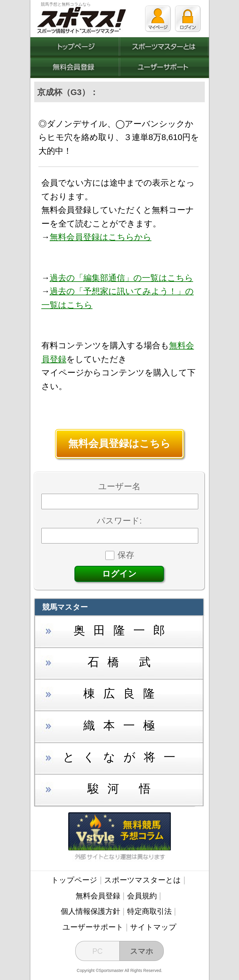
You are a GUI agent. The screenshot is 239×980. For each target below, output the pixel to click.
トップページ (74, 880)
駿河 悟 (123, 789)
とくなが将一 (123, 757)
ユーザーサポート (93, 927)
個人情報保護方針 (90, 911)
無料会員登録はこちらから (101, 237)
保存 (120, 555)
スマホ (142, 951)
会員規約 (142, 896)
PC (97, 951)
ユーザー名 (119, 486)
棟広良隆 (123, 694)
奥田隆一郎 (123, 630)
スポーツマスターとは (143, 880)
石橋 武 (123, 662)
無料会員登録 (98, 896)
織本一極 (123, 725)
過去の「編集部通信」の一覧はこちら (121, 278)
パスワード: (119, 521)
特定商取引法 (149, 911)
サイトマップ (153, 927)
